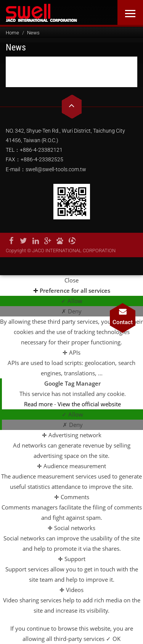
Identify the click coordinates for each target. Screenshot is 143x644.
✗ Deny (71, 311)
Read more (39, 404)
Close (71, 280)
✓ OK (113, 639)
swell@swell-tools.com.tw (56, 169)
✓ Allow (72, 301)
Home (12, 33)
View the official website (89, 404)
